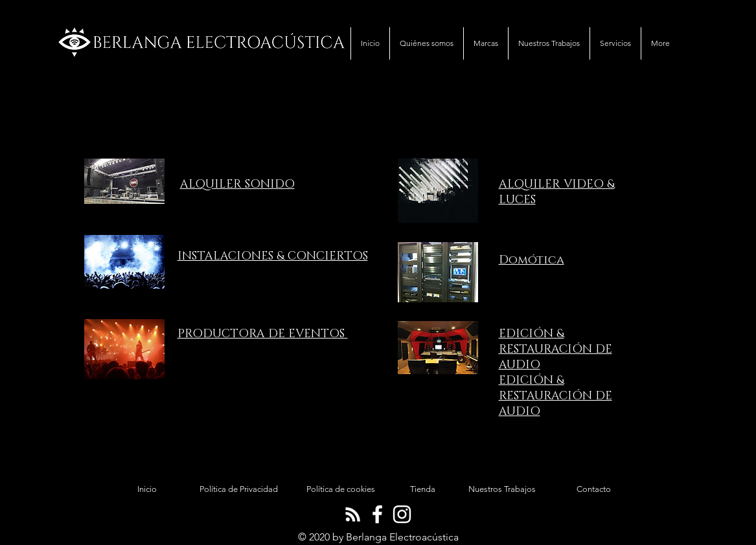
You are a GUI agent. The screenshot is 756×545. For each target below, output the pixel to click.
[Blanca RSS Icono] (353, 514)
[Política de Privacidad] (239, 489)
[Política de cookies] (341, 489)
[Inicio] (147, 489)
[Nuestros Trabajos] (502, 489)
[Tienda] (423, 489)
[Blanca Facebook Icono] (377, 514)
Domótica (532, 260)
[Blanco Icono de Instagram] (402, 514)
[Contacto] (594, 489)
